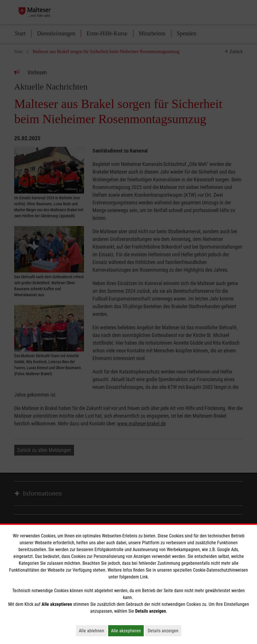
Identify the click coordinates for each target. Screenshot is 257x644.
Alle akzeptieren (127, 631)
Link (144, 577)
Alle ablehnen (93, 631)
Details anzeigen (165, 631)
